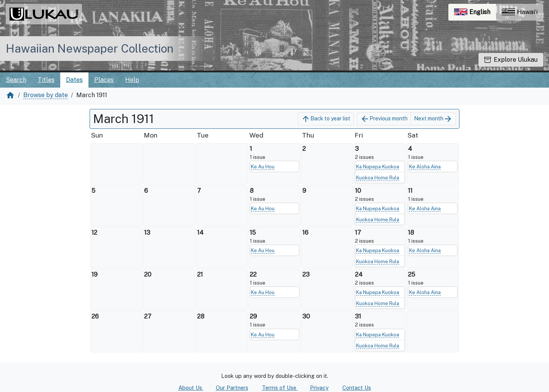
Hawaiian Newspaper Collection (90, 48)
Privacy (319, 388)
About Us (191, 388)
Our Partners (232, 388)
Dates (74, 80)
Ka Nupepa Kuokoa (378, 167)
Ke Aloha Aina (425, 167)
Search (16, 80)
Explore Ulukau (511, 60)
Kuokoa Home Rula (378, 178)
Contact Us (357, 388)
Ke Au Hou (263, 167)
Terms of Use (280, 388)
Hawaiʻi (520, 12)
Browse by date (46, 95)
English (475, 14)
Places (104, 80)
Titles (46, 80)
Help (132, 80)
